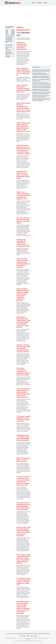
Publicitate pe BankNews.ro (43, 638)
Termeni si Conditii (38, 641)
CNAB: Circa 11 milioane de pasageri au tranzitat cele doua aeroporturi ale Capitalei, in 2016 (23, 195)
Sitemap (27, 639)
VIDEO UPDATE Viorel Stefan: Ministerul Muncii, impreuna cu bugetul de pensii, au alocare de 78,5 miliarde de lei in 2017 (23, 127)
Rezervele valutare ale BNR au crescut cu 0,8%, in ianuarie (23, 460)
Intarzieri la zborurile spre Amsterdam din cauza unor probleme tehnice (23, 220)
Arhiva (19, 27)
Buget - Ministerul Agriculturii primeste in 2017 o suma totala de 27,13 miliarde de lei (23, 72)
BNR (48, 634)
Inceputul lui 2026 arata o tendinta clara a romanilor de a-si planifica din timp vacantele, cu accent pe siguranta (41, 84)
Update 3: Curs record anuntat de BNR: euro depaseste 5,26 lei (41, 80)
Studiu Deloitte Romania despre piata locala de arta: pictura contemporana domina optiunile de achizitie (41, 93)
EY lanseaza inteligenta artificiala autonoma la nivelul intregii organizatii (41, 100)
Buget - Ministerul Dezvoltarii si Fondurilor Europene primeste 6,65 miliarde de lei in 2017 (24, 89)
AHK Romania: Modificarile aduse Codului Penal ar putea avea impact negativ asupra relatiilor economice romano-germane (23, 322)
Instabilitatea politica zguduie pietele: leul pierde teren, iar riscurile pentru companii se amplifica (41, 77)
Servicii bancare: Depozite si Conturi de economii (10, 54)
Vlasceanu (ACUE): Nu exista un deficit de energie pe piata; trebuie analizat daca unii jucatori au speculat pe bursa (23, 393)
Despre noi (39, 3)
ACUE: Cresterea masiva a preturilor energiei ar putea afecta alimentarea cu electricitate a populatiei (23, 263)
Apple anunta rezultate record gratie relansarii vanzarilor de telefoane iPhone (22, 46)
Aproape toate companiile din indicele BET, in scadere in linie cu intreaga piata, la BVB (23, 243)
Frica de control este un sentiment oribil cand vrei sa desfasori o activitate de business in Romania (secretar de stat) (23, 481)
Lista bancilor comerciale (10, 56)
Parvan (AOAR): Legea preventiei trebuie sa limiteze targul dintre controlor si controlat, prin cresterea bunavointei (24, 532)
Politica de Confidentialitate (28, 641)
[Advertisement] (30, 16)
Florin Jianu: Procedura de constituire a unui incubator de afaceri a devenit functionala (23, 372)
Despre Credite (10, 50)
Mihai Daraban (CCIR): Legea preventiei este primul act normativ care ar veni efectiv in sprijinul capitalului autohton (23, 559)
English (28, 636)
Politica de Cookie (18, 641)
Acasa (33, 3)
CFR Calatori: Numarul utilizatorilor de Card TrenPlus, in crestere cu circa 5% (23, 419)
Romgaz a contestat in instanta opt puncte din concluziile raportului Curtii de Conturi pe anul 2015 (23, 348)
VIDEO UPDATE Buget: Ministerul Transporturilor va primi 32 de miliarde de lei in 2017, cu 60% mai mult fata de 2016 (24, 107)
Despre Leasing (10, 51)
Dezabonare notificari (33, 638)
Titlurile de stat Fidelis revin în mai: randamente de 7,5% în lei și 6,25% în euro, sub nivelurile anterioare (41, 74)
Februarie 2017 (23, 30)
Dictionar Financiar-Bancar (10, 48)
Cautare (35, 636)
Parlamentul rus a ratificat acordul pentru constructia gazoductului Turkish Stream (23, 175)
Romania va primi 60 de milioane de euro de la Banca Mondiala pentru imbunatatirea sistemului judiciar (24, 506)
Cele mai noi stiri (22, 636)
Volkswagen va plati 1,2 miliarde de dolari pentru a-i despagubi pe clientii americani (23, 438)
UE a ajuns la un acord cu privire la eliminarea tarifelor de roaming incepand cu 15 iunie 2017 (23, 582)
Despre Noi (25, 638)
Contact (46, 3)
